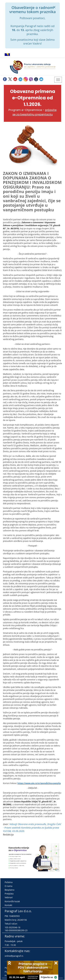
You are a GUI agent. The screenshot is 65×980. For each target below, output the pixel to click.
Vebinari (9, 897)
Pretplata (9, 894)
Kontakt (8, 905)
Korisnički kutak (12, 901)
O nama (8, 886)
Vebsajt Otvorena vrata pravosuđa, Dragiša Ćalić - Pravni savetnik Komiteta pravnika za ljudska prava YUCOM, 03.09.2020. (32, 828)
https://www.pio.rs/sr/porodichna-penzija (39, 783)
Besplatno (10, 890)
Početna (9, 882)
